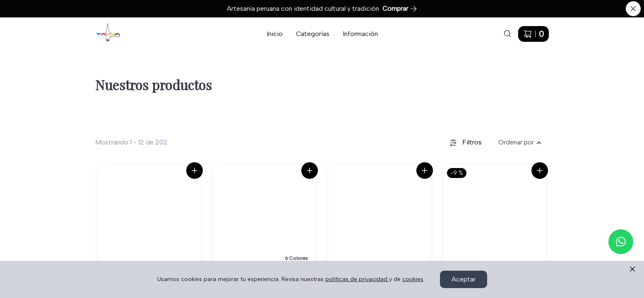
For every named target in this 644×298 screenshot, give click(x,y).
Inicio (275, 34)
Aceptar (464, 279)
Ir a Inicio (103, 29)
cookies (413, 279)
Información (360, 34)
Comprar (400, 9)
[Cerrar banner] (633, 9)
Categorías (313, 34)
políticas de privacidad (357, 279)
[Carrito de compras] (533, 34)
